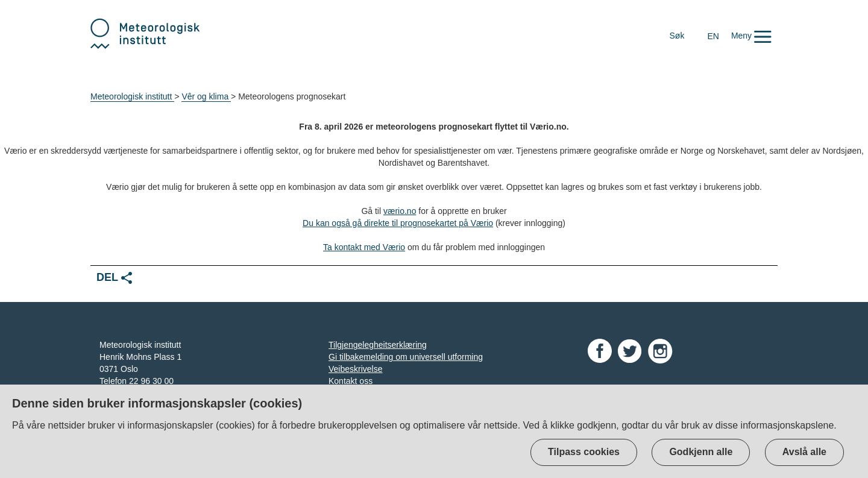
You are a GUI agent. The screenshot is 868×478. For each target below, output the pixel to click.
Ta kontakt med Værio (364, 247)
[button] (751, 36)
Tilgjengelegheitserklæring (378, 345)
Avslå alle (804, 452)
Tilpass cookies (584, 452)
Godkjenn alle (701, 452)
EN (713, 36)
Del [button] (114, 278)
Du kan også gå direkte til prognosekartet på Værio (398, 223)
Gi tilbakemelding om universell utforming (406, 357)
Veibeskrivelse (356, 369)
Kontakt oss (351, 381)
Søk (677, 36)
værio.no (400, 211)
